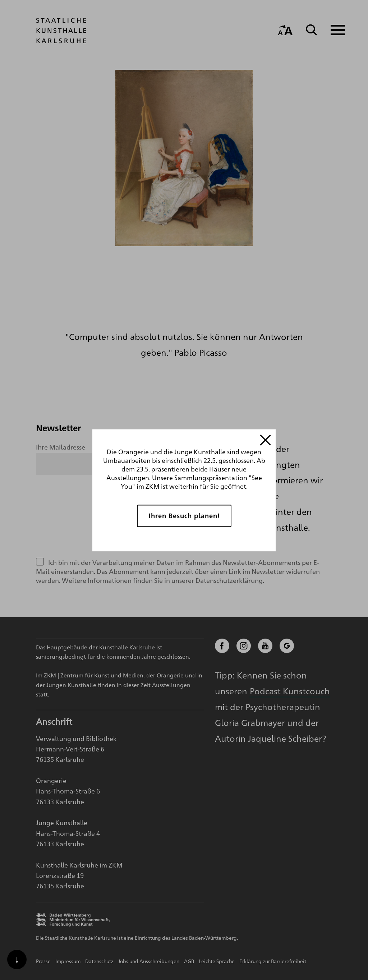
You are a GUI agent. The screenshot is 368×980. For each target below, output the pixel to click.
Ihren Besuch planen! (184, 516)
